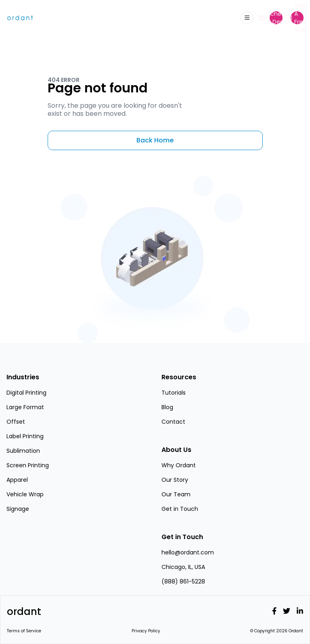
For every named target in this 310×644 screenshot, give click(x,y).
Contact (173, 422)
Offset (16, 422)
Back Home (155, 140)
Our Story (175, 480)
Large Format (25, 407)
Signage (18, 509)
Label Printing (25, 436)
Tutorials (174, 393)
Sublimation (23, 451)
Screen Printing (28, 465)
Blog (167, 407)
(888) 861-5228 (183, 581)
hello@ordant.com (188, 552)
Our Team (176, 494)
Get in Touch (180, 509)
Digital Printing (26, 393)
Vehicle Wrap (25, 494)
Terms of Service (24, 631)
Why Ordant (179, 465)
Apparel (17, 480)
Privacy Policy (146, 631)
